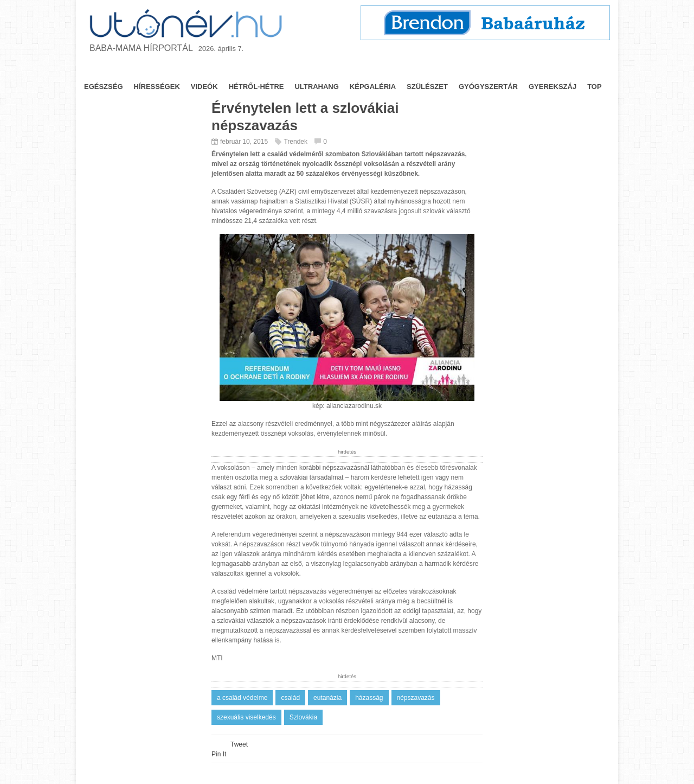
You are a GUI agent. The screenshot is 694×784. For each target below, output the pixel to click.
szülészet (427, 87)
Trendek (325, 69)
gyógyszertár (488, 87)
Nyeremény (506, 69)
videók (204, 87)
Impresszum (577, 69)
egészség (104, 87)
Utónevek (380, 69)
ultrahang (316, 87)
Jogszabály (220, 69)
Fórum (436, 69)
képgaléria (373, 87)
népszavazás (416, 698)
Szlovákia (303, 717)
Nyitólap (112, 69)
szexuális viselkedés (246, 717)
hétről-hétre (256, 87)
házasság (369, 698)
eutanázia (327, 698)
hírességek (157, 87)
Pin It (219, 754)
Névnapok (273, 69)
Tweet (239, 744)
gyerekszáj (552, 87)
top (595, 87)
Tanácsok (166, 69)
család (290, 698)
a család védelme (242, 698)
